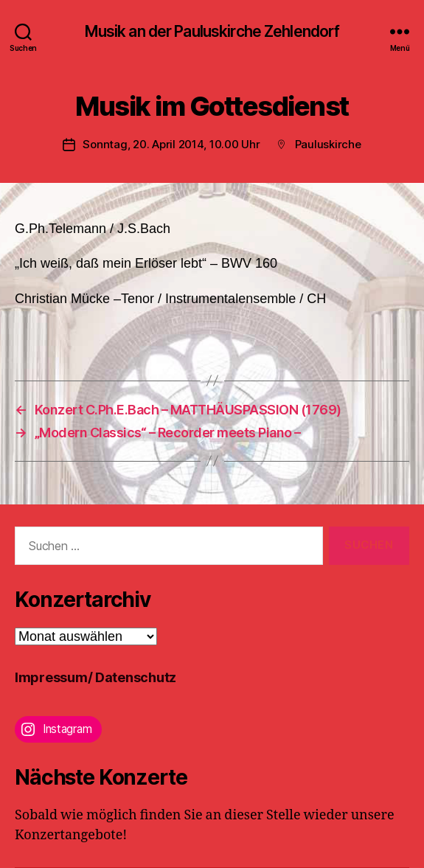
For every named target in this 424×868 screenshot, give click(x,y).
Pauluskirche (328, 144)
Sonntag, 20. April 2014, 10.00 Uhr (171, 144)
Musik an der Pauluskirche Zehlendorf (212, 31)
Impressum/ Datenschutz (95, 677)
